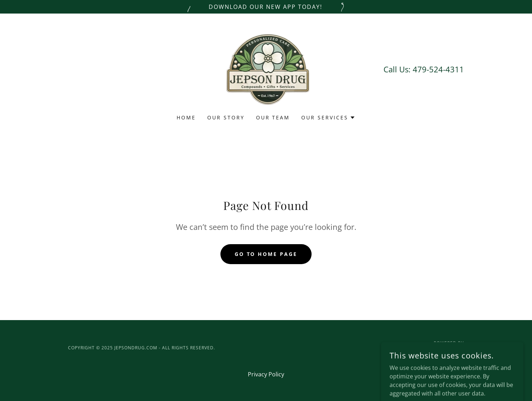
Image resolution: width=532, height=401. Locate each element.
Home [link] (186, 117)
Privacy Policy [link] (266, 374)
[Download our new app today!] (266, 7)
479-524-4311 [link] (438, 69)
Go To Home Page (266, 254)
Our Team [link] (273, 117)
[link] (266, 68)
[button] (328, 118)
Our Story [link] (226, 117)
